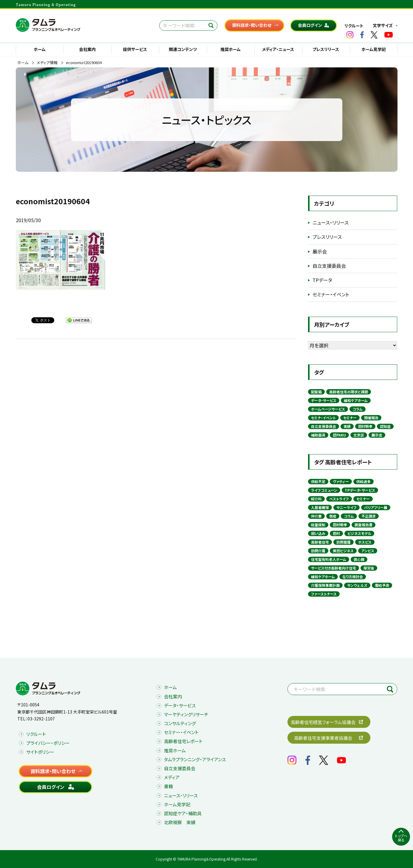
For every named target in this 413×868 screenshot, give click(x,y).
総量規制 (318, 525)
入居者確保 (320, 507)
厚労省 (369, 568)
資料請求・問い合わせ (252, 25)
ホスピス (365, 542)
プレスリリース (326, 49)
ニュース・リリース (331, 222)
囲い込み (318, 533)
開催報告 (371, 418)
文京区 (359, 435)
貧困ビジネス (343, 551)
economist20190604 (84, 63)
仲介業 (316, 516)
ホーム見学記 (374, 49)
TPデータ (322, 280)
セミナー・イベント (331, 294)
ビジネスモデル (359, 533)
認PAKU (339, 435)
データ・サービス (324, 400)
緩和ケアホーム (356, 400)
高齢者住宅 (320, 542)
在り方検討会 (353, 577)
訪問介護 (318, 551)
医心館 (359, 559)
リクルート (354, 26)
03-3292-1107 (41, 719)
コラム (358, 409)
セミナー (350, 418)
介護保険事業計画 (325, 585)
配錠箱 (316, 392)
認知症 (385, 426)
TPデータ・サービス (360, 490)
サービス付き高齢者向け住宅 (334, 568)
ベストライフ (339, 499)
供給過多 (363, 481)
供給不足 (318, 481)
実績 (347, 426)
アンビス (368, 551)
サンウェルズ (357, 585)
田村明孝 (365, 426)
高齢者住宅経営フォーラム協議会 (323, 722)
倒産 (333, 516)
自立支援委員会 (329, 266)
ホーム (40, 49)
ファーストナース (324, 594)
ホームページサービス (328, 409)
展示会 (320, 251)
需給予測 (382, 585)
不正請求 (369, 516)
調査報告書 (363, 525)
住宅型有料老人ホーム (329, 559)
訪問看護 (344, 542)
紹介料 (316, 499)
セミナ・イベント (323, 418)
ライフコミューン (324, 490)
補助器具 (318, 435)
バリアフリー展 (376, 507)
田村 (336, 533)
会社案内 (87, 49)
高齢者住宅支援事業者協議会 (323, 738)
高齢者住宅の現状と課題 (349, 392)
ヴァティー (341, 481)
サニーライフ (347, 507)
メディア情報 (47, 63)
